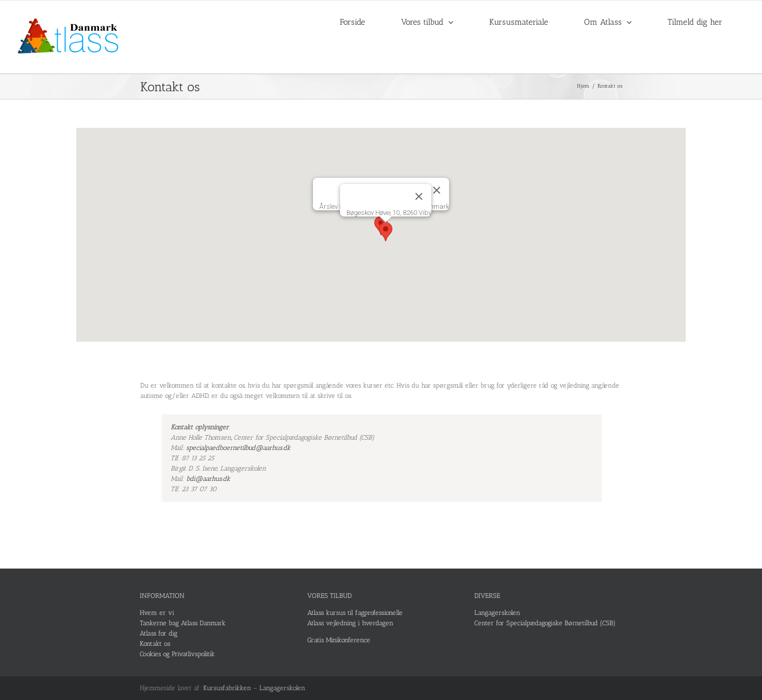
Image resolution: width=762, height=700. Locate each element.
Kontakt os (155, 644)
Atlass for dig (159, 633)
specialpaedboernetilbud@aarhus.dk (238, 448)
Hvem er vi (157, 613)
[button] (386, 232)
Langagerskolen (497, 613)
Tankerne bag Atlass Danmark (183, 623)
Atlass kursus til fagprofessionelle (355, 613)
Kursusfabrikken (227, 688)
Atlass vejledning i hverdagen (350, 623)
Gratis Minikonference (339, 640)
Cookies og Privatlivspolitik (177, 654)
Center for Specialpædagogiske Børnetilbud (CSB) (545, 623)
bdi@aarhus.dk (208, 479)
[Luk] (437, 190)
